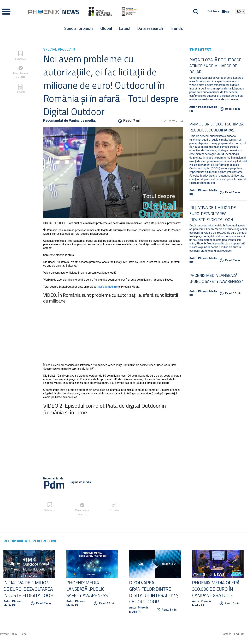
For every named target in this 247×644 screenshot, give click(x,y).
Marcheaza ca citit (21, 75)
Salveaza (21, 59)
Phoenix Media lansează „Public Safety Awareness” (216, 278)
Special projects (79, 28)
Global (106, 28)
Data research (150, 28)
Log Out (239, 634)
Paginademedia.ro (107, 287)
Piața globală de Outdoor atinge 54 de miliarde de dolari (215, 66)
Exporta (21, 92)
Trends (176, 28)
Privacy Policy (9, 634)
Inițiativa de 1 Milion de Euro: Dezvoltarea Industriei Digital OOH (213, 213)
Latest (125, 28)
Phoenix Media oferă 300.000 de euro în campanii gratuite (217, 589)
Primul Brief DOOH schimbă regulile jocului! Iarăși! (216, 127)
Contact (226, 634)
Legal (24, 634)
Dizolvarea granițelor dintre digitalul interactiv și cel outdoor (153, 592)
